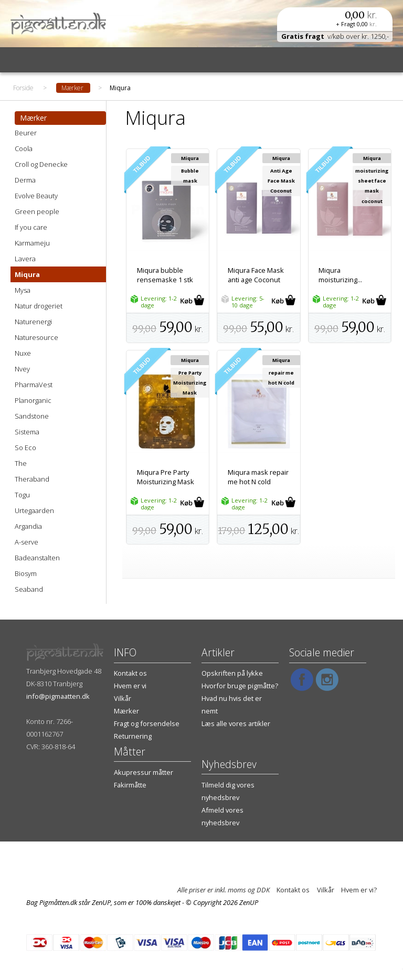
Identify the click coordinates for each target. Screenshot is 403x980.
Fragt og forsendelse (147, 723)
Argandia (28, 526)
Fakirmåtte (130, 785)
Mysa (23, 290)
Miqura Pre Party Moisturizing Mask (166, 477)
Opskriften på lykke (232, 673)
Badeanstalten (37, 558)
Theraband (32, 479)
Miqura (27, 274)
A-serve (26, 542)
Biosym (26, 573)
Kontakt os (130, 673)
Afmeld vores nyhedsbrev (222, 816)
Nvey (22, 369)
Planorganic (33, 400)
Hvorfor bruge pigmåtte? (240, 686)
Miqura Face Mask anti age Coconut (256, 275)
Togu (22, 495)
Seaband (29, 589)
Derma (25, 180)
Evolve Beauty (36, 196)
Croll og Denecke (41, 164)
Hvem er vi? (359, 890)
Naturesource (36, 337)
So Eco (25, 448)
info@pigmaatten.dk (58, 696)
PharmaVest (34, 385)
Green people (37, 211)
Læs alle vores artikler (236, 723)
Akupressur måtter (144, 772)
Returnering (133, 736)
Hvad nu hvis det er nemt (232, 705)
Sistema (27, 432)
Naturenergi (33, 322)
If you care (31, 227)
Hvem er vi (130, 686)
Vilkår (123, 698)
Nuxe (23, 353)
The (21, 463)
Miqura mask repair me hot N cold (258, 477)
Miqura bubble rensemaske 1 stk (165, 275)
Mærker (126, 711)
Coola (24, 148)
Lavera (25, 259)
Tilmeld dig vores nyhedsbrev (228, 791)
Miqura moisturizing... (340, 275)
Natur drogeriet (39, 306)
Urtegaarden (34, 510)
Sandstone (32, 416)
